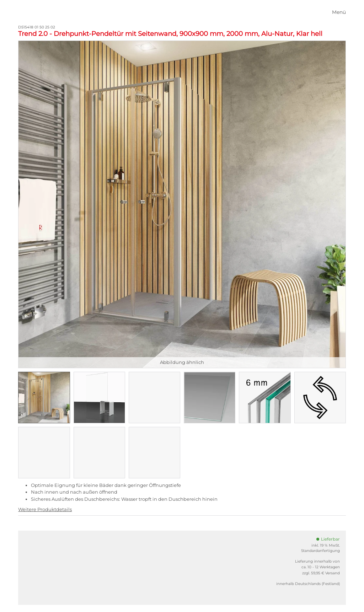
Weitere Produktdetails (45, 509)
